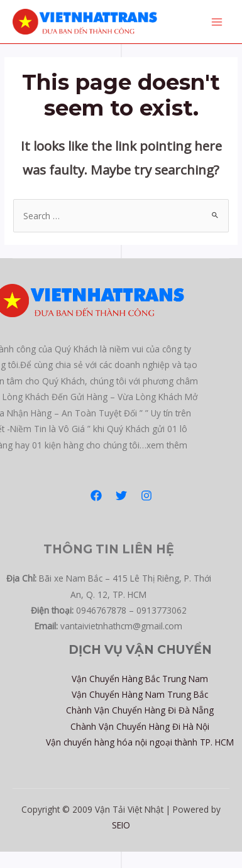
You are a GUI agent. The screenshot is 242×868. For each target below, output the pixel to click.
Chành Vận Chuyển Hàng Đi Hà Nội (140, 726)
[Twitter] (121, 496)
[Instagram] (146, 496)
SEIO (121, 825)
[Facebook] (96, 496)
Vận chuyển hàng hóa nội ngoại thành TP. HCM (140, 742)
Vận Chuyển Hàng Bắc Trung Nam (140, 679)
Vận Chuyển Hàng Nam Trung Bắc (140, 694)
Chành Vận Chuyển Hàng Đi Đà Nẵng (140, 710)
